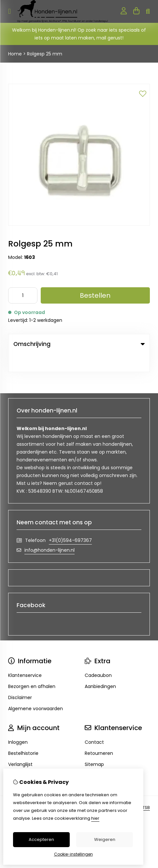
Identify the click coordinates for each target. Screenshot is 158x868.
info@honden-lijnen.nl (50, 532)
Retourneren (99, 735)
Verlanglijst (20, 746)
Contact (94, 724)
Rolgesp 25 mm (45, 54)
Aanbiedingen (100, 668)
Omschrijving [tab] (79, 344)
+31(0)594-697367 (70, 522)
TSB (146, 790)
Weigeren (105, 839)
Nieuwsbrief (21, 757)
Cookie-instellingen (73, 854)
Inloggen (18, 724)
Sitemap (94, 746)
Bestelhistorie (23, 735)
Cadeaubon (98, 657)
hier (95, 818)
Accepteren (41, 839)
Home (15, 54)
